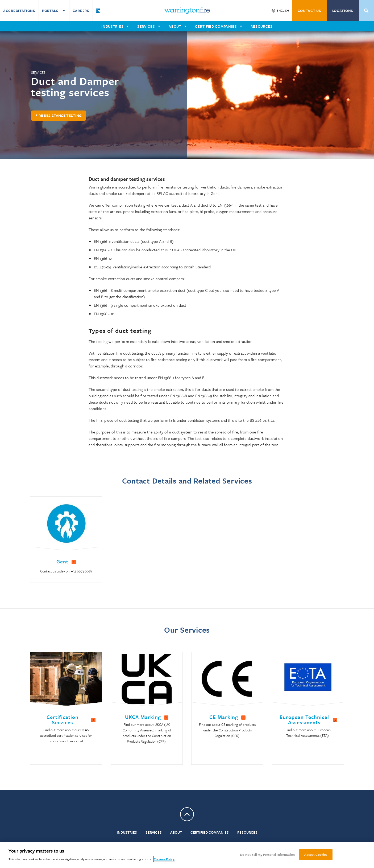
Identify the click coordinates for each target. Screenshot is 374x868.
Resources (247, 832)
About (176, 832)
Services (154, 832)
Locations (343, 11)
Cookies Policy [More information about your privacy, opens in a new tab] (164, 859)
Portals (54, 11)
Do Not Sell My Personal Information (267, 854)
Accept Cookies (316, 854)
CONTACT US (309, 11)
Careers (81, 11)
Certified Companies (210, 832)
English (283, 10)
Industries (127, 832)
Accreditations (19, 11)
